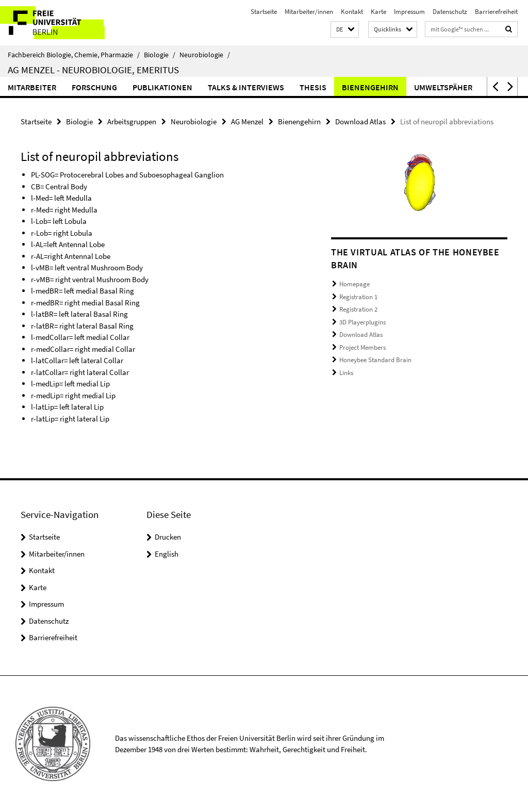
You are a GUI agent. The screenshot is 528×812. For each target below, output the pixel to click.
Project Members (362, 347)
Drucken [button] (168, 537)
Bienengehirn (370, 87)
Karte (378, 12)
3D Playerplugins (362, 322)
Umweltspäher (443, 87)
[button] (345, 30)
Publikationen (162, 87)
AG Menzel (247, 121)
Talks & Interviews (246, 87)
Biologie (160, 55)
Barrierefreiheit (496, 12)
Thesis (313, 87)
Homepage (354, 284)
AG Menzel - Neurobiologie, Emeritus (93, 70)
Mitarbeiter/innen (309, 12)
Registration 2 (358, 309)
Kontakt (352, 12)
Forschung (94, 87)
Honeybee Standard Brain (375, 360)
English (167, 554)
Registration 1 (358, 297)
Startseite (264, 12)
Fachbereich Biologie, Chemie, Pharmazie (74, 55)
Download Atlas (360, 121)
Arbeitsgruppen (132, 121)
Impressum (409, 12)
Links (346, 373)
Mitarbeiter (32, 87)
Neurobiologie (205, 55)
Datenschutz (450, 12)
